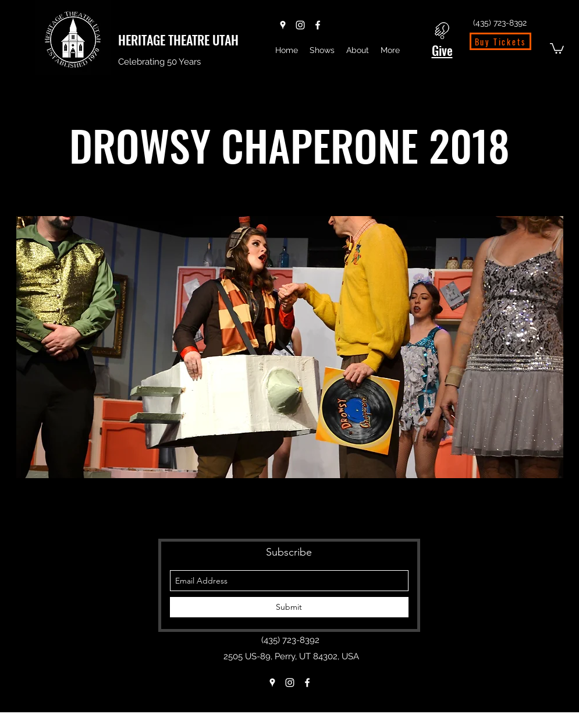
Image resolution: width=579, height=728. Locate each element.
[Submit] (289, 607)
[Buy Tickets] (500, 41)
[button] (557, 48)
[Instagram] (300, 25)
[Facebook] (318, 25)
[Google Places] (283, 25)
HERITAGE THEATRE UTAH (178, 40)
